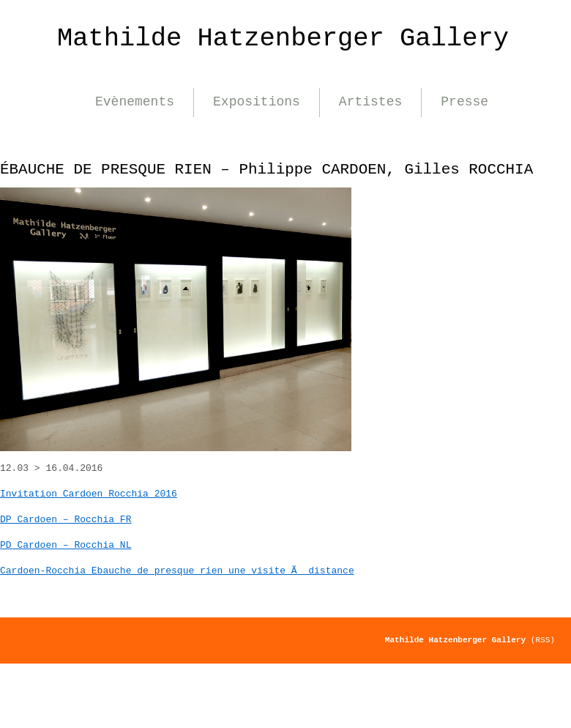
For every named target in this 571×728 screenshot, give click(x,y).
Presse (464, 102)
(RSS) (543, 640)
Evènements (135, 102)
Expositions (257, 102)
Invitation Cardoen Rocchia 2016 (89, 494)
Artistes (370, 102)
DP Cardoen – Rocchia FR (66, 520)
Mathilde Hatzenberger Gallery (283, 38)
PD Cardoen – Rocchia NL (66, 545)
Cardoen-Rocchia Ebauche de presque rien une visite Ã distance (177, 571)
